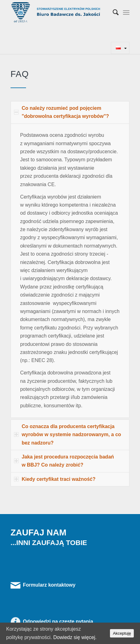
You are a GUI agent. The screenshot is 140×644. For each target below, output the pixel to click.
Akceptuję (122, 633)
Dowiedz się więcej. (75, 637)
